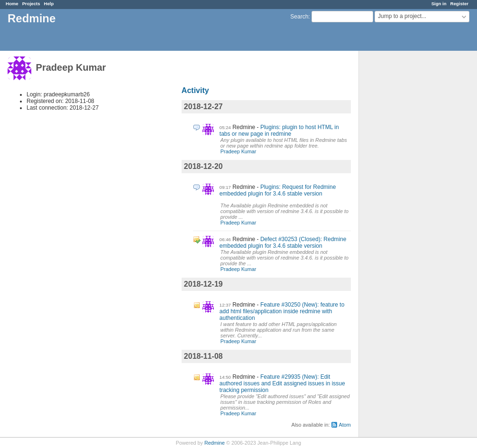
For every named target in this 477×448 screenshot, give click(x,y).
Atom (344, 425)
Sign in (439, 4)
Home (12, 4)
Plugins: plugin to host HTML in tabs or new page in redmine (279, 131)
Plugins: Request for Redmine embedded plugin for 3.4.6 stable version (278, 190)
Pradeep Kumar (238, 151)
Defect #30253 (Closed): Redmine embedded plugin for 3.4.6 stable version (283, 243)
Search (299, 17)
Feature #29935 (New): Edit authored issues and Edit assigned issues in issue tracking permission (282, 383)
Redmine (215, 443)
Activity (195, 90)
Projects (31, 4)
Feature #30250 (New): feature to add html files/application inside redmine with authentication (282, 311)
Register (459, 4)
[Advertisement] (406, 200)
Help (49, 4)
